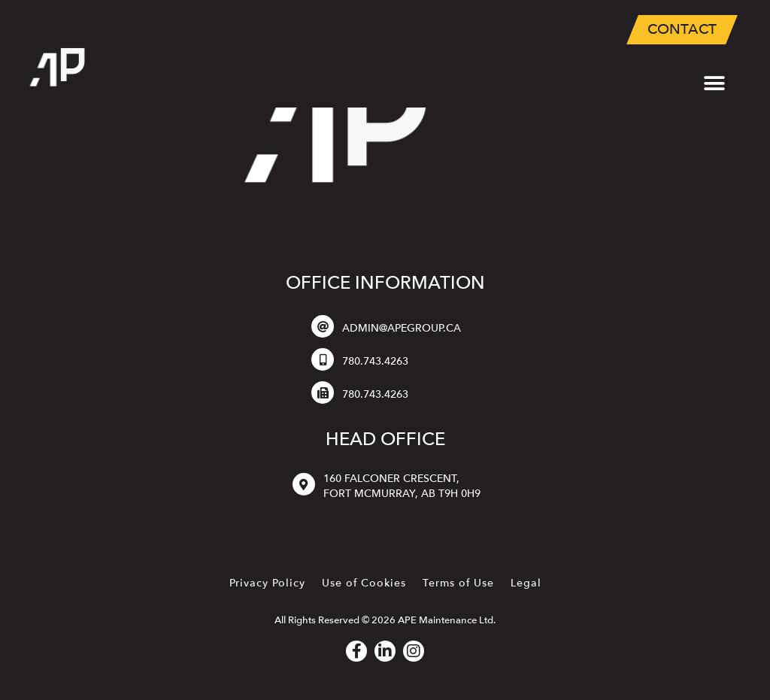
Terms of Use (458, 583)
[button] (715, 84)
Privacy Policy (267, 583)
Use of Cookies (364, 583)
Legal (526, 583)
